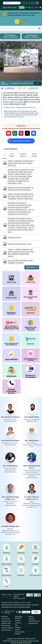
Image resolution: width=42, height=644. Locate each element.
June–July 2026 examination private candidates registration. (20, 262)
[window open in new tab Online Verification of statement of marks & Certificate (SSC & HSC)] (11, 325)
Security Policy (6, 626)
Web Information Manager (20, 633)
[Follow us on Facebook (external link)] (34, 133)
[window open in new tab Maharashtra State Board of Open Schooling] (31, 325)
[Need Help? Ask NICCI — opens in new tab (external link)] (21, 141)
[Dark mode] (40, 7)
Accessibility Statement (19, 617)
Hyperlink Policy (6, 623)
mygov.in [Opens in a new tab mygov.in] (31, 617)
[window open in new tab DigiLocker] (31, 340)
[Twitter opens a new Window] (29, 8)
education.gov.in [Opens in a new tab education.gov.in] (33, 623)
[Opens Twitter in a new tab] (17, 612)
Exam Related (12, 155)
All (5, 155)
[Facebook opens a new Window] (33, 8)
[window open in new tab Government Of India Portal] (31, 294)
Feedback (18, 627)
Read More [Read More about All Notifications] (32, 267)
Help (16, 625)
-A (26, 3)
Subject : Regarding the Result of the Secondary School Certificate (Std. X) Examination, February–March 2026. (21, 196)
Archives (17, 630)
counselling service (14, 237)
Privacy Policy (6, 619)
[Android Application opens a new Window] (26, 7)
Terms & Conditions (7, 628)
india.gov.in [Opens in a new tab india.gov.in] (32, 619)
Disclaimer (4, 617)
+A (33, 3)
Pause (38, 83)
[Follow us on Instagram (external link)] (21, 133)
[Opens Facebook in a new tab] (20, 612)
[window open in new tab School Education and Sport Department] (11, 340)
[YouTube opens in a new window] (37, 7)
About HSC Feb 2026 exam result (19, 244)
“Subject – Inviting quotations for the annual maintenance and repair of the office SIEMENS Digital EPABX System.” (21, 253)
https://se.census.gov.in (26, 108)
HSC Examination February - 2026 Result (10, 36)
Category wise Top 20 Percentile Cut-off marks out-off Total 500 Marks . (21, 189)
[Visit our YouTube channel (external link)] (9, 133)
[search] (12, 3)
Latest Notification (11, 149)
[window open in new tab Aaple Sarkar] (31, 309)
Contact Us (18, 623)
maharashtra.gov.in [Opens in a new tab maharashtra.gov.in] (34, 621)
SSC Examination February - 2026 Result (32, 36)
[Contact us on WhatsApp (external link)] (15, 133)
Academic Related (23, 155)
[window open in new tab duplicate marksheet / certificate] (31, 356)
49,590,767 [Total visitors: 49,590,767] (7, 597)
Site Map (18, 621)
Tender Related (34, 155)
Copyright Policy (6, 621)
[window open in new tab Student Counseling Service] (11, 386)
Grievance (21, 126)
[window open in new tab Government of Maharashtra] (11, 309)
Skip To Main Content (10, 8)
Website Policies (6, 630)
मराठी (22, 7)
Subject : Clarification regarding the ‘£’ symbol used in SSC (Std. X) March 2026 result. (21, 163)
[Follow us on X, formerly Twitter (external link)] (27, 133)
